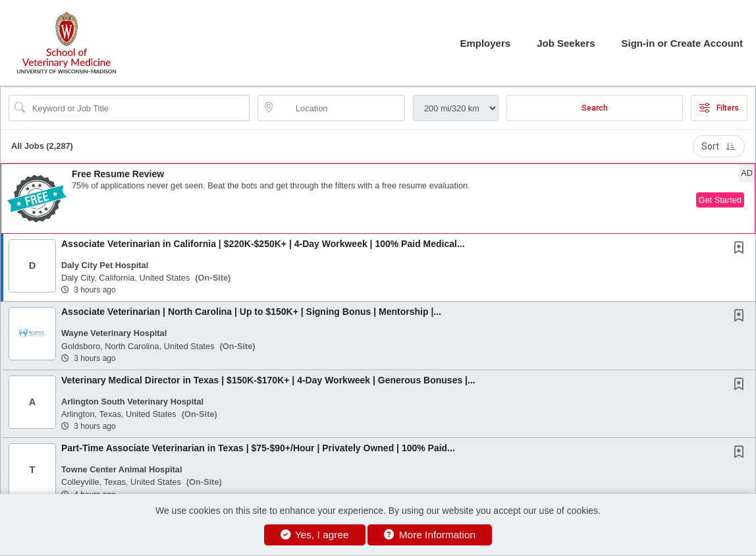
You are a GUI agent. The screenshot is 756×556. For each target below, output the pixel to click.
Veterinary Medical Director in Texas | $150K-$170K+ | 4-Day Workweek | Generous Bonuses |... (268, 380)
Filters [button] (719, 108)
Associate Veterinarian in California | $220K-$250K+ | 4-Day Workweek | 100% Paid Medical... (263, 244)
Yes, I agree (315, 535)
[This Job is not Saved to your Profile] (742, 249)
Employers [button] (485, 43)
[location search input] (340, 108)
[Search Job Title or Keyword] (138, 108)
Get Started (720, 200)
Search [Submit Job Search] (595, 108)
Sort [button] (719, 146)
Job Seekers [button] (566, 43)
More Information (430, 535)
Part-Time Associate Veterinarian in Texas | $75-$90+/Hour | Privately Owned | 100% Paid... (258, 448)
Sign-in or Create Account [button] (682, 43)
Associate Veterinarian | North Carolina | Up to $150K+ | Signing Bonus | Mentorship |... (251, 312)
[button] (378, 199)
